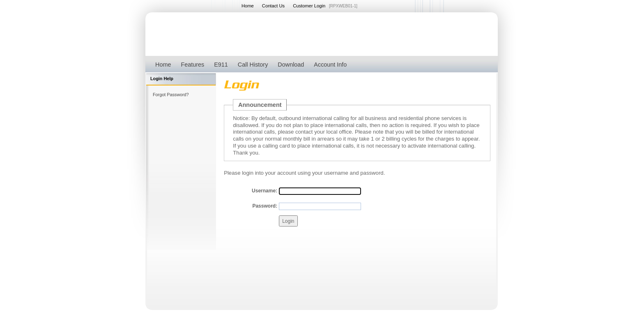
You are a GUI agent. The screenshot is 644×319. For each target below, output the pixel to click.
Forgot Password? (171, 95)
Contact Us (273, 6)
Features (192, 65)
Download (291, 65)
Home (248, 6)
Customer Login (309, 6)
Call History (253, 65)
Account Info (330, 65)
